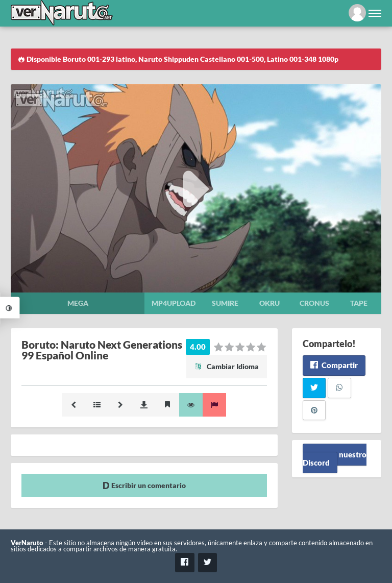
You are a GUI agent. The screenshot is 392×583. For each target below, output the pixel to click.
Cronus (314, 303)
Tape (359, 303)
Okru (269, 303)
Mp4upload (174, 303)
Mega (78, 303)
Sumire (225, 303)
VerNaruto (27, 543)
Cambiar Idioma (227, 366)
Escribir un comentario (144, 485)
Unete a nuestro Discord (335, 458)
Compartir (334, 365)
